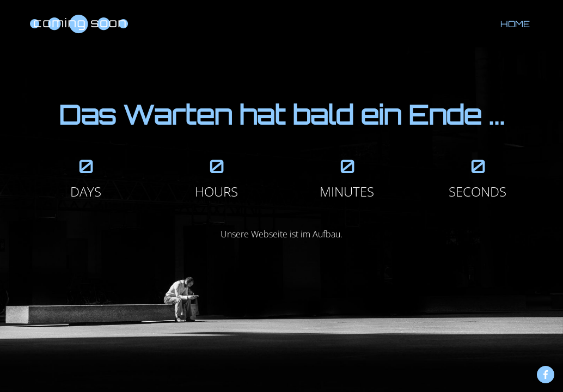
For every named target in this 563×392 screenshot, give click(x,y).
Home (515, 24)
